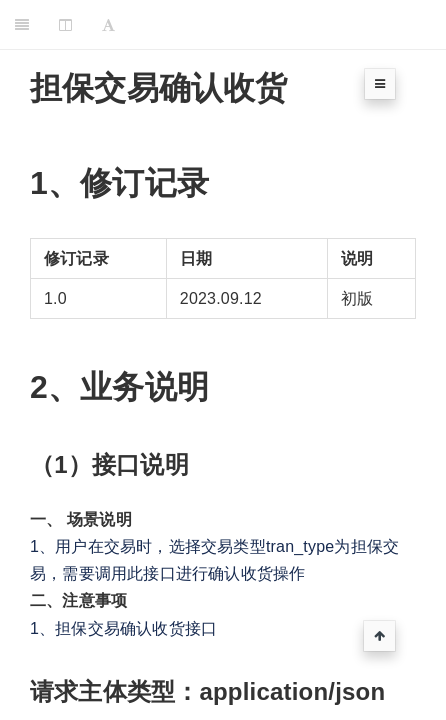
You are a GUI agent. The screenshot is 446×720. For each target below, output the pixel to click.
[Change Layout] (65, 25)
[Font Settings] (108, 25)
